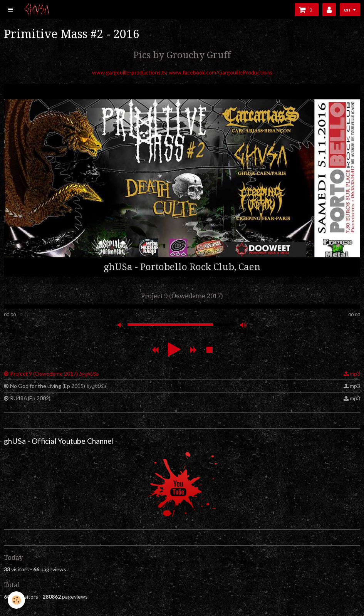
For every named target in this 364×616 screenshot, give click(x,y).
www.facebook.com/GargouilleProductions (221, 72)
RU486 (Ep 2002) (30, 398)
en (347, 9)
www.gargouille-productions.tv (129, 72)
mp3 (355, 373)
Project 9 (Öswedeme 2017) (54, 373)
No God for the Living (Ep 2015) (58, 386)
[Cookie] (16, 600)
